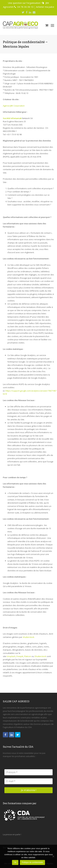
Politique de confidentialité (32, 862)
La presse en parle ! (12, 834)
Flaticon (28, 656)
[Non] (53, 856)
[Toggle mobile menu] (52, 25)
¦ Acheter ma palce (44, 7)
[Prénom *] (29, 772)
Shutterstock (40, 656)
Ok (15, 862)
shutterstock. (29, 637)
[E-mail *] (29, 781)
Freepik (20, 656)
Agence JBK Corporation (14, 106)
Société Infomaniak (12, 118)
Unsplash (11, 656)
